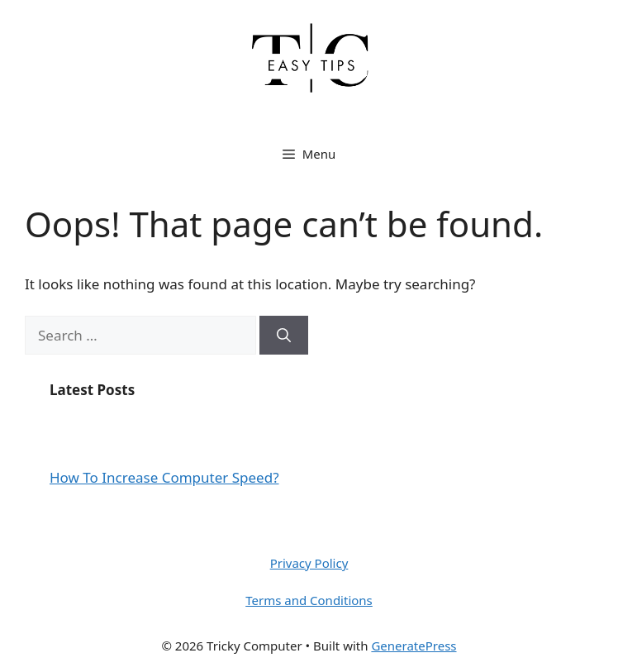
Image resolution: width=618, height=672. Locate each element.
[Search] (284, 336)
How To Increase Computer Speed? (164, 477)
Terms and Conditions (309, 600)
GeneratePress (414, 646)
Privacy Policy (309, 563)
